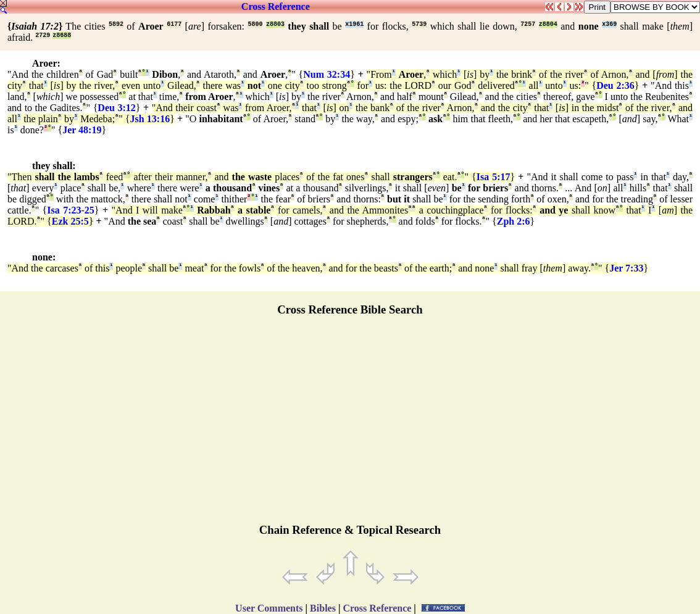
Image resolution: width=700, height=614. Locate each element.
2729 (43, 35)
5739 (419, 24)
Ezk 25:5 (70, 221)
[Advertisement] (350, 425)
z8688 (62, 35)
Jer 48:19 (82, 130)
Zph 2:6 (514, 221)
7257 (528, 24)
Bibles (323, 608)
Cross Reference (276, 6)
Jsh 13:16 (150, 119)
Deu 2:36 (615, 85)
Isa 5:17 (494, 177)
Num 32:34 (327, 74)
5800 (255, 24)
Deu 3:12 (116, 108)
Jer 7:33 (626, 268)
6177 (174, 24)
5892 (116, 24)
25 (90, 210)
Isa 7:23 (64, 210)
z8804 (548, 24)
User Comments (269, 608)
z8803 (275, 24)
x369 (609, 24)
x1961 (354, 24)
